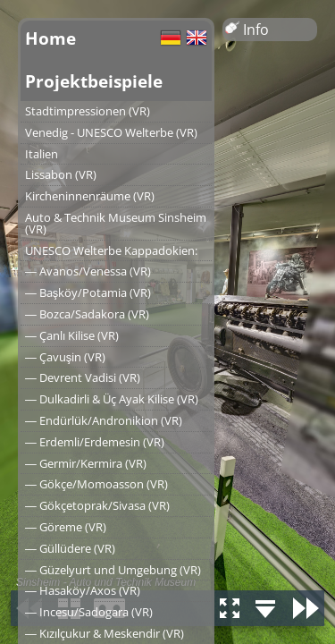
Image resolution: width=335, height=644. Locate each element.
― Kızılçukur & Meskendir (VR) (105, 633)
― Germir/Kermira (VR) (86, 463)
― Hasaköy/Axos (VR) (83, 590)
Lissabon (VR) (61, 174)
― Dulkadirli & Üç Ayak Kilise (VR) (112, 399)
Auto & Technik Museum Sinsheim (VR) (116, 223)
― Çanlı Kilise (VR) (72, 335)
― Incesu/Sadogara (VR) (89, 612)
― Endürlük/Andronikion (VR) (104, 420)
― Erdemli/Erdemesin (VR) (95, 442)
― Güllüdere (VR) (70, 548)
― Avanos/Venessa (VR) (88, 271)
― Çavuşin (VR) (65, 357)
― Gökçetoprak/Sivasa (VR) (97, 505)
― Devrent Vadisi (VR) (83, 377)
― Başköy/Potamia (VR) (88, 292)
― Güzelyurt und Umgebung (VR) (113, 570)
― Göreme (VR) (66, 527)
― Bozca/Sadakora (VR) (87, 314)
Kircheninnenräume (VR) (90, 196)
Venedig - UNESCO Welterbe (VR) (111, 132)
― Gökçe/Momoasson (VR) (96, 484)
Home (50, 38)
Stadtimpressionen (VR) (88, 111)
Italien (42, 154)
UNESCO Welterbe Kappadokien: (111, 250)
